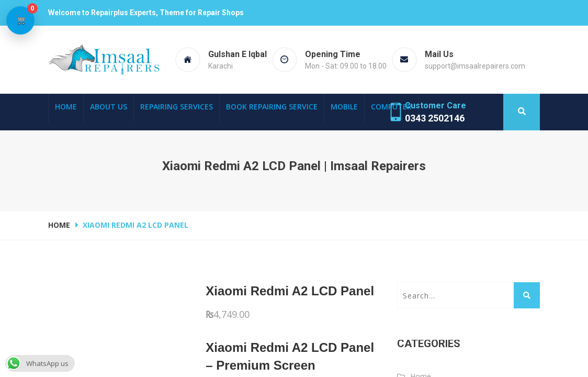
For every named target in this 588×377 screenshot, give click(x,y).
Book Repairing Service (272, 107)
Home (66, 107)
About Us (109, 107)
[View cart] (20, 20)
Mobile (344, 107)
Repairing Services (177, 107)
